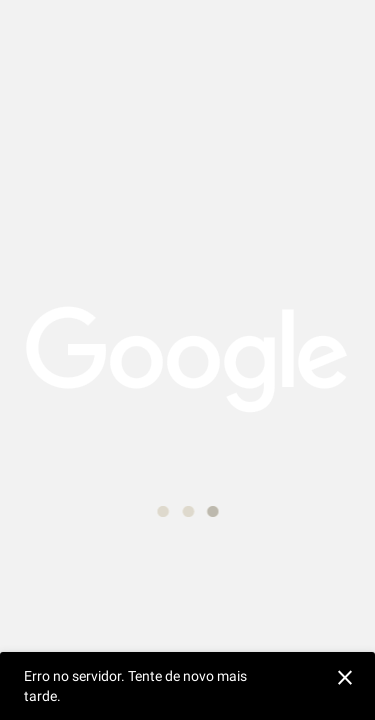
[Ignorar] (342, 675)
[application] (187, 360)
